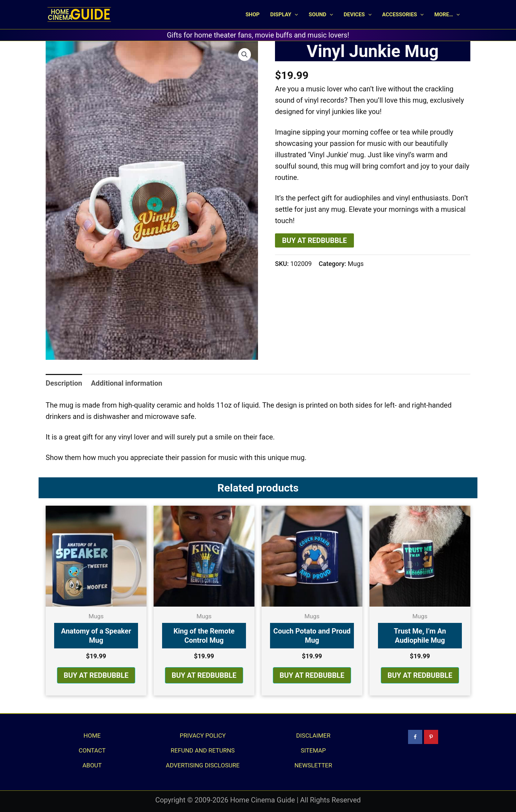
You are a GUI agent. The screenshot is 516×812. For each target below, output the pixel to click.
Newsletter (313, 765)
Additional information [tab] (127, 383)
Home (92, 736)
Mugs (356, 264)
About (92, 765)
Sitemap (313, 750)
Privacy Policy (203, 736)
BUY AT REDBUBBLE (314, 240)
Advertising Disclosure (203, 765)
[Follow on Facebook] (415, 737)
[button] (295, 15)
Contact (92, 750)
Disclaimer (313, 736)
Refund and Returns (203, 750)
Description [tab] (64, 383)
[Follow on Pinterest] (431, 737)
